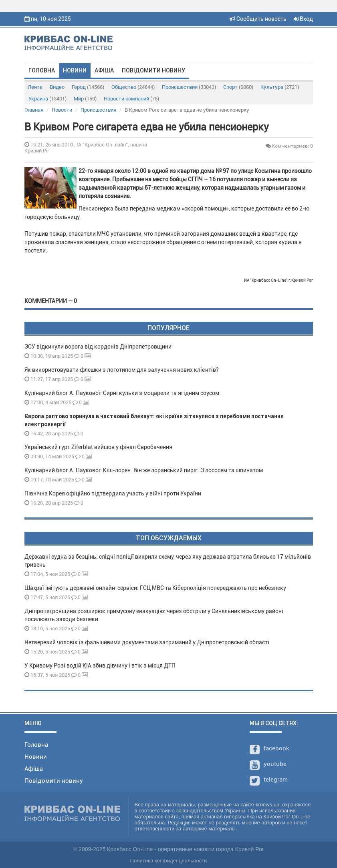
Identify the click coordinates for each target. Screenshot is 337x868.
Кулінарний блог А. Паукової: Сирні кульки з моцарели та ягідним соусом (122, 393)
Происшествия (189, 87)
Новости (62, 110)
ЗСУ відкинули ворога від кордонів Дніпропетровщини (98, 347)
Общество (133, 87)
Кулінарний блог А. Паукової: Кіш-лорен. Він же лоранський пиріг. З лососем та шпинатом (144, 470)
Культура (280, 87)
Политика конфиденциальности (169, 861)
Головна (42, 70)
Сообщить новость (258, 19)
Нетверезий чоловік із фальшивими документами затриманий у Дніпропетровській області (147, 642)
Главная (34, 110)
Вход (303, 19)
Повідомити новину (153, 70)
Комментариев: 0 (289, 146)
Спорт (238, 87)
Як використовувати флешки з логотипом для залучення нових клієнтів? (122, 370)
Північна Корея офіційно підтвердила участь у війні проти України (113, 493)
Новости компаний (131, 99)
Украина (47, 99)
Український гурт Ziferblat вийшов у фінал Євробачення (98, 447)
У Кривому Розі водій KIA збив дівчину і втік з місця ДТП (100, 666)
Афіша (104, 70)
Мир (85, 99)
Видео (57, 87)
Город (88, 87)
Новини (75, 70)
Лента (35, 87)
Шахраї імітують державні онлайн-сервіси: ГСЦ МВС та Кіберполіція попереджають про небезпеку (155, 588)
